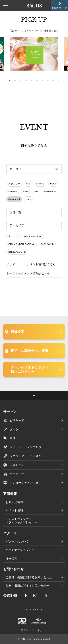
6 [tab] (37, 81)
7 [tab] (42, 81)
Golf (36, 191)
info (28, 184)
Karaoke (13, 191)
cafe (25, 191)
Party (29, 199)
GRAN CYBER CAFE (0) (21, 244)
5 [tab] (31, 81)
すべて (12, 236)
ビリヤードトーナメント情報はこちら (31, 264)
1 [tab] (10, 81)
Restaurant (14, 199)
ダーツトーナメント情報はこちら (28, 273)
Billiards (40, 184)
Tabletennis (50, 191)
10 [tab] (59, 81)
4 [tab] (26, 81)
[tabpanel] (34, 54)
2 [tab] (15, 81)
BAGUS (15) (47, 244)
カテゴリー (14, 184)
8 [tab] (48, 81)
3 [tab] (20, 81)
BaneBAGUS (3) (17, 252)
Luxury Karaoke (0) (31, 236)
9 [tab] (53, 81)
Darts (53, 184)
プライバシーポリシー (34, 630)
